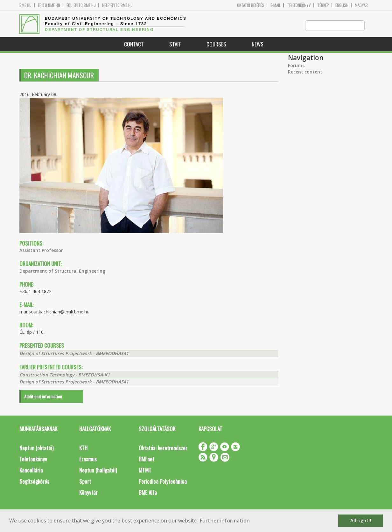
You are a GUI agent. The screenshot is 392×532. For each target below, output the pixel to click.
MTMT (145, 470)
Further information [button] (225, 521)
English (342, 5)
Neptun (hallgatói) (98, 470)
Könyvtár (88, 493)
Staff (175, 44)
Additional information (43, 397)
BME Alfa (148, 493)
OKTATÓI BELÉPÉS (251, 5)
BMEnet (147, 459)
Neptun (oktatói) (36, 448)
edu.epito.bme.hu (81, 5)
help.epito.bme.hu (117, 5)
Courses (216, 44)
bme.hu (25, 5)
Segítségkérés (34, 482)
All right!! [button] (361, 520)
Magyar (361, 5)
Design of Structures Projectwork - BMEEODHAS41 (74, 354)
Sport (85, 482)
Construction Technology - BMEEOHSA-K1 (65, 375)
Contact (134, 44)
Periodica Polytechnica (163, 482)
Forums (296, 66)
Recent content (305, 72)
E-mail (276, 5)
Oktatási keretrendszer (163, 448)
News (258, 44)
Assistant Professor (41, 251)
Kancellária (31, 470)
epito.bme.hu (49, 5)
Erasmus (88, 459)
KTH (83, 448)
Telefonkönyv (299, 5)
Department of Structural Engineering (62, 271)
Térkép (323, 5)
